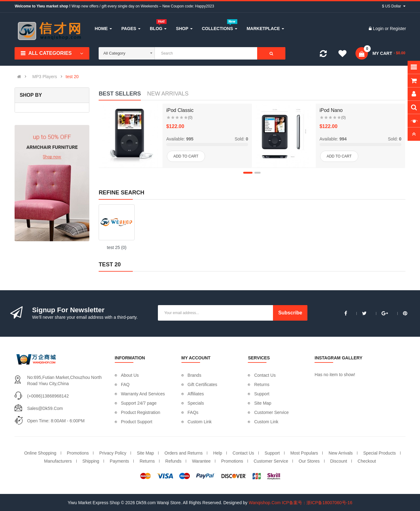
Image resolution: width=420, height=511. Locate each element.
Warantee (201, 461)
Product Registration (141, 412)
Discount (338, 461)
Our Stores (309, 461)
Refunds (173, 461)
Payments (119, 461)
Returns (262, 384)
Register (398, 29)
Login (379, 29)
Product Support (137, 422)
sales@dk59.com (45, 408)
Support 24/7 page (139, 403)
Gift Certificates (203, 384)
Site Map (263, 403)
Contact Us (265, 375)
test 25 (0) (117, 247)
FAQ (125, 384)
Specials (196, 403)
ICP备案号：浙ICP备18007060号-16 (317, 503)
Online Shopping (40, 453)
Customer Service (271, 412)
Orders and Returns (183, 453)
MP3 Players (45, 77)
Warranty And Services (143, 394)
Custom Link (200, 422)
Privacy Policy (113, 453)
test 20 (72, 77)
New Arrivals (341, 453)
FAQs (193, 412)
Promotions (78, 453)
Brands (194, 375)
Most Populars (304, 453)
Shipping (91, 461)
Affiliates (196, 394)
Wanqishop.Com (265, 503)
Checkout (367, 461)
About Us (130, 375)
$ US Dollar (394, 6)
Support (262, 394)
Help (218, 453)
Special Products (380, 453)
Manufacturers (58, 461)
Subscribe (290, 313)
